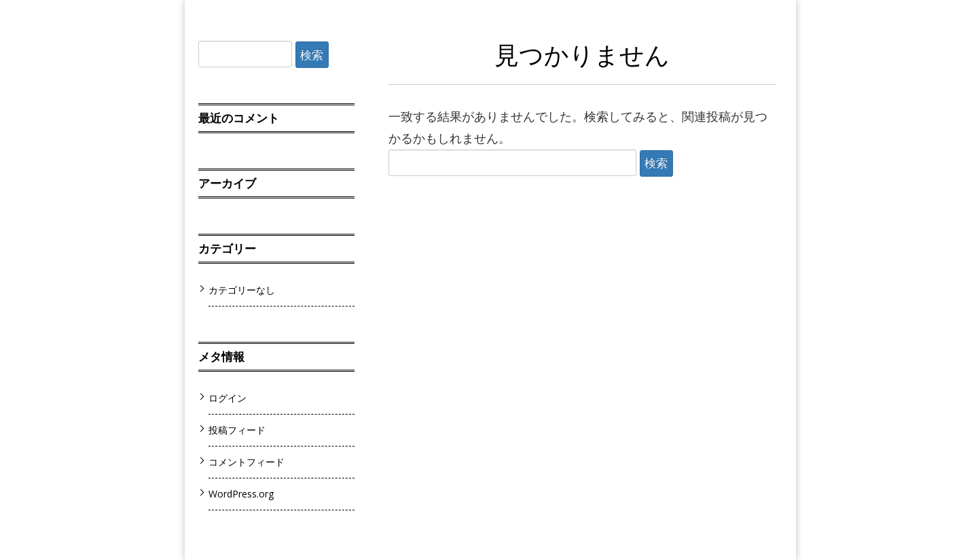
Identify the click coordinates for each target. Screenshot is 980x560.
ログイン (228, 398)
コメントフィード (247, 462)
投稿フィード (237, 430)
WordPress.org (241, 494)
